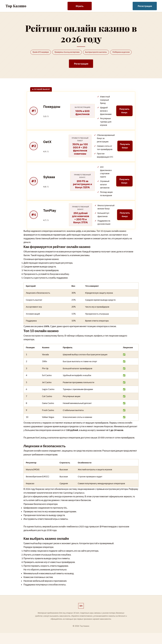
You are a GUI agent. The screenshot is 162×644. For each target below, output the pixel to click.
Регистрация (145, 6)
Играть (80, 6)
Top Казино (16, 6)
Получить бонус (124, 111)
